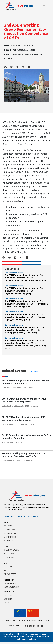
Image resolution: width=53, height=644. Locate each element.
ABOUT (7, 522)
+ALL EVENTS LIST (37, 371)
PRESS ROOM (9, 580)
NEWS (6, 563)
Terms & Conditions (29, 639)
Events (6, 546)
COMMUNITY (9, 592)
